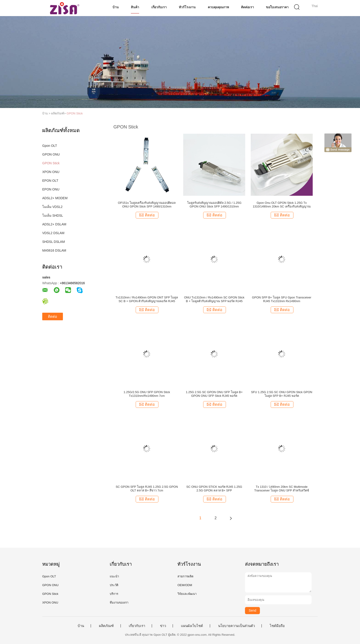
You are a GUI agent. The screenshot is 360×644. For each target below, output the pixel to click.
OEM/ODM (185, 585)
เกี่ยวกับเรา (159, 7)
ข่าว (163, 626)
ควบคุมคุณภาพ (218, 7)
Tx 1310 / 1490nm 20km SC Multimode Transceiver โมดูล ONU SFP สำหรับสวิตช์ (282, 489)
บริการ (114, 594)
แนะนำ (114, 576)
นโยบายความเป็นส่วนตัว (236, 626)
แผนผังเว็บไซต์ (192, 626)
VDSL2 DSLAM (53, 233)
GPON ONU (51, 154)
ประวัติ (114, 585)
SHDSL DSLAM (53, 242)
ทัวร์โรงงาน (187, 7)
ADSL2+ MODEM (55, 198)
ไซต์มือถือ (277, 626)
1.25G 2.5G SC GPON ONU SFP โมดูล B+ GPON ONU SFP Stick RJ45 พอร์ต (214, 394)
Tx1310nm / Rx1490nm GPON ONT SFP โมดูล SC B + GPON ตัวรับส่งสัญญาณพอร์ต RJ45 (147, 299)
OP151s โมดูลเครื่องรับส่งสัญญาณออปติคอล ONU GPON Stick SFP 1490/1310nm (147, 205)
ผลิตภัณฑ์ (106, 626)
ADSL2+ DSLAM (54, 224)
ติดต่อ (53, 316)
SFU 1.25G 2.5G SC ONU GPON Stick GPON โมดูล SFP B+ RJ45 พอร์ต (282, 394)
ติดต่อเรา (247, 7)
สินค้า (135, 7)
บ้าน (116, 7)
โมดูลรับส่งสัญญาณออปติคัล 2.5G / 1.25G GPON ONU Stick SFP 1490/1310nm (214, 205)
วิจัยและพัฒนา (187, 594)
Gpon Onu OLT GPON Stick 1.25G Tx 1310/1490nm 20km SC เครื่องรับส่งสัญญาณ (282, 205)
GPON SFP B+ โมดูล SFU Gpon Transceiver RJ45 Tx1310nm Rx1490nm (282, 299)
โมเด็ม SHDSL (53, 216)
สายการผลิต (185, 576)
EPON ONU (51, 189)
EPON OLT (50, 181)
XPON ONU (51, 172)
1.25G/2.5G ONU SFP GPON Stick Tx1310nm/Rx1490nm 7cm (147, 394)
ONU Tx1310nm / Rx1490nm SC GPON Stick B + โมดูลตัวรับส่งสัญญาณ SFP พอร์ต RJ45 (214, 299)
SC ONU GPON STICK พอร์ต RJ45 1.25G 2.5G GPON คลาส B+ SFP (214, 489)
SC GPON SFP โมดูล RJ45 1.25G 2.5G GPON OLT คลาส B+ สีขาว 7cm (147, 489)
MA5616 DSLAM (54, 250)
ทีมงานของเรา (119, 603)
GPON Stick (75, 113)
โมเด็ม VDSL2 (52, 207)
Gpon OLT (50, 146)
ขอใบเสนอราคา (277, 7)
